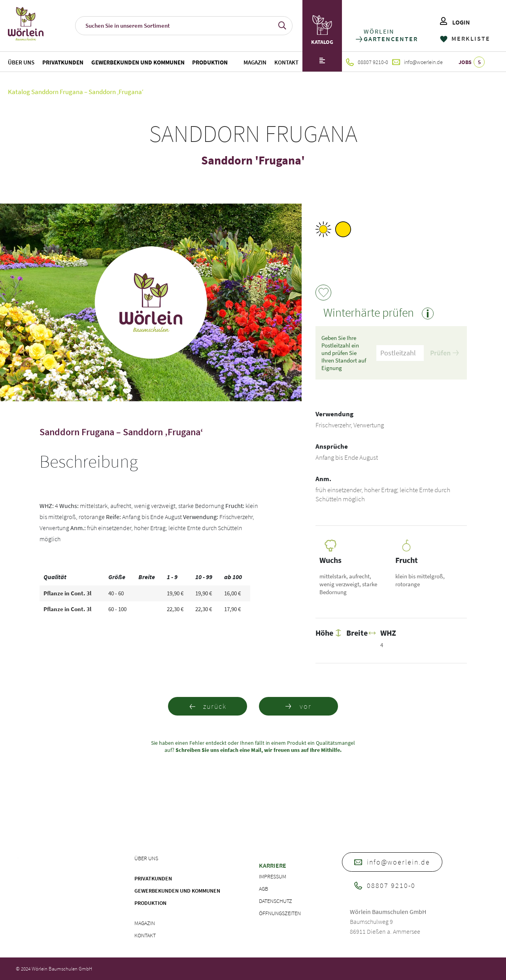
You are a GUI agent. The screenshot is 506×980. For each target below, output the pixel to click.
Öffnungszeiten (280, 913)
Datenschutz (276, 901)
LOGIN (455, 22)
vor (298, 706)
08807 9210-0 (367, 62)
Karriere (273, 865)
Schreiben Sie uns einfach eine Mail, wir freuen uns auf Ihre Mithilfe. (258, 750)
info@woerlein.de (417, 62)
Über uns (21, 62)
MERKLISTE (465, 38)
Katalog (19, 92)
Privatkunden (63, 62)
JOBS (472, 62)
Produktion (210, 62)
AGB (263, 889)
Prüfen (444, 353)
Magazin (255, 62)
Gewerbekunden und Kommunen (138, 62)
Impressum (273, 876)
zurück (208, 706)
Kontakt (286, 62)
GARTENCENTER (390, 39)
